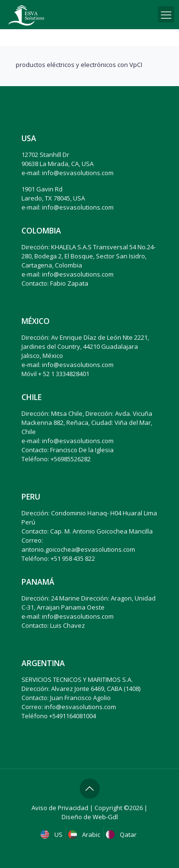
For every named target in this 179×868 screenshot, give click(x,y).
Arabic (85, 835)
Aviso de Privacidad (60, 808)
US (53, 835)
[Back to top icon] (90, 789)
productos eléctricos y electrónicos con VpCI (79, 65)
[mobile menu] (166, 14)
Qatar (122, 835)
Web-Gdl (105, 817)
